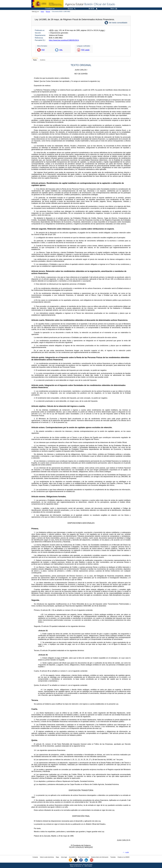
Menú (114, 9)
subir (127, 852)
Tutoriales (113, 857)
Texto (35, 60)
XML (61, 50)
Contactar (35, 857)
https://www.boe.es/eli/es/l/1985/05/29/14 (64, 40)
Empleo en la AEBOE (124, 857)
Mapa (57, 857)
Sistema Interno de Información (100, 857)
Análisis (43, 60)
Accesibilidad (73, 857)
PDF (43, 50)
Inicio (42, 12)
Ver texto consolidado (118, 23)
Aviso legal (64, 857)
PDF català (85, 50)
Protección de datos (84, 857)
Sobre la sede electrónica (47, 857)
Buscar (48, 12)
